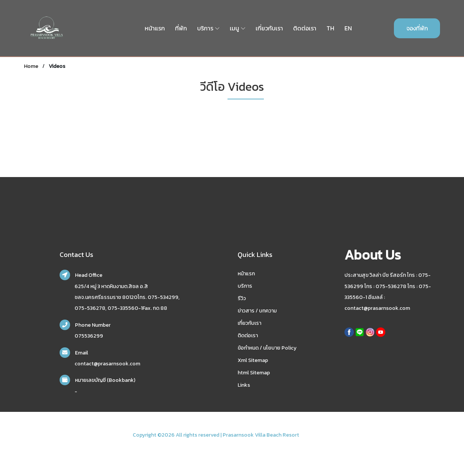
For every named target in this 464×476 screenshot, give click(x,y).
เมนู (234, 28)
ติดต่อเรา (305, 28)
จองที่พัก (417, 28)
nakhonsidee (316, 435)
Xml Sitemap (253, 360)
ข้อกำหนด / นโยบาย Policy (267, 348)
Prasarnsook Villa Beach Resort (261, 435)
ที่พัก (181, 28)
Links (244, 385)
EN (348, 28)
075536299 (89, 336)
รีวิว (242, 298)
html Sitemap (254, 373)
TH (330, 28)
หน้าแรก (155, 28)
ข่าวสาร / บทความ (257, 311)
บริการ (205, 28)
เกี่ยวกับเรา (269, 28)
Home (31, 66)
